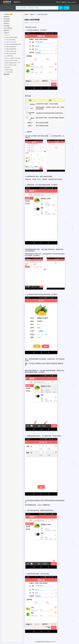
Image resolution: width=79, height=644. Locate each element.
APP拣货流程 (9, 72)
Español (74, 2)
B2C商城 (7, 26)
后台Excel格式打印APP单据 (13, 58)
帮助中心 (17, 2)
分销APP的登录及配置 (11, 37)
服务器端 (7, 74)
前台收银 (7, 19)
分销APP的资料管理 (11, 49)
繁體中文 (64, 2)
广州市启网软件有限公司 (40, 642)
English (69, 2)
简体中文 (58, 2)
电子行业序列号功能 (11, 65)
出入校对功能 (9, 56)
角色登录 (8, 67)
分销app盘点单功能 (11, 54)
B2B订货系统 (8, 28)
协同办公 (7, 24)
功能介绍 (7, 35)
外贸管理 (7, 21)
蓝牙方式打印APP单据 (11, 60)
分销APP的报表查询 (11, 47)
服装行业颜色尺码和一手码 (13, 63)
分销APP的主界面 (10, 40)
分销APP (7, 33)
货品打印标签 (9, 70)
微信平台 (7, 30)
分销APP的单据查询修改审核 (13, 44)
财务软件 (7, 17)
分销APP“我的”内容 (11, 51)
